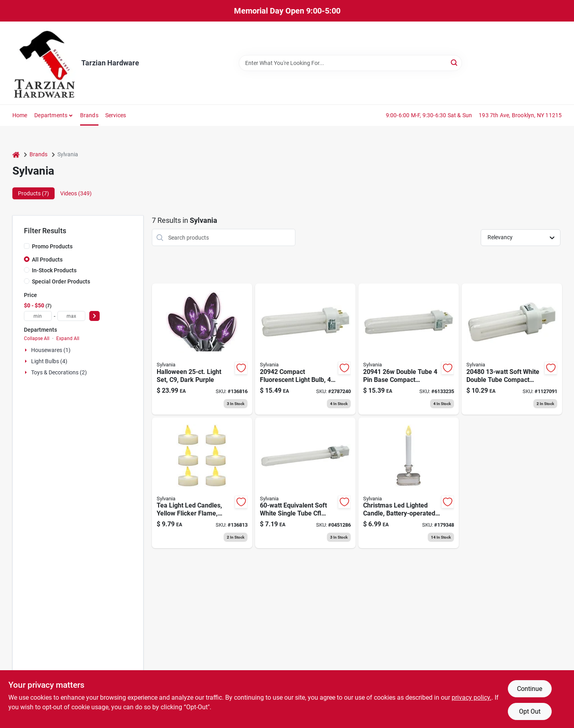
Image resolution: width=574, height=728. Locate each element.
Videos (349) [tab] (76, 193)
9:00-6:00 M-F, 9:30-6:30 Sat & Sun (429, 115)
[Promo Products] (27, 246)
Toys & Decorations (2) (59, 372)
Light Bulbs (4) (49, 361)
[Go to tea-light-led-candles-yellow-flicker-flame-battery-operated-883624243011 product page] (202, 483)
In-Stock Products (54, 270)
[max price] (71, 316)
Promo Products (52, 246)
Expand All (68, 338)
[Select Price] (94, 316)
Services (116, 115)
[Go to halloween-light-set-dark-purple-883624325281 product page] (202, 349)
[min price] (38, 316)
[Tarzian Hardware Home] (44, 63)
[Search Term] (350, 63)
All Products (47, 260)
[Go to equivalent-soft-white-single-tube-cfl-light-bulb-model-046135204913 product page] (305, 483)
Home (20, 115)
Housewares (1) (51, 350)
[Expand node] (27, 350)
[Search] (455, 62)
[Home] (16, 154)
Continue (530, 689)
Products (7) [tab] (33, 193)
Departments (51, 115)
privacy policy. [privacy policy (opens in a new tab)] (472, 698)
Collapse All (37, 338)
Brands (89, 115)
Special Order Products (61, 281)
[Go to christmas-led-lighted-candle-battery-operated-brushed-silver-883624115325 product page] (409, 483)
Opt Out (530, 711)
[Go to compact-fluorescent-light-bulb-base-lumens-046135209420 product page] (305, 349)
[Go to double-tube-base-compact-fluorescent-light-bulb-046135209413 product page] (409, 349)
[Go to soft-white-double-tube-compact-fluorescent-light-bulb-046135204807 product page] (512, 349)
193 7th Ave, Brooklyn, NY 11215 (520, 115)
